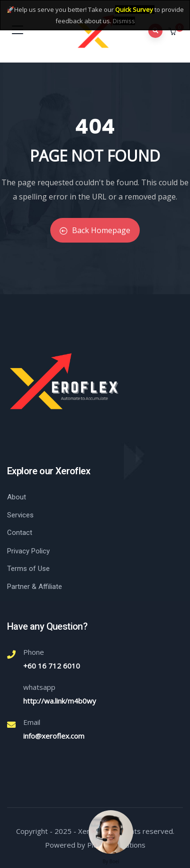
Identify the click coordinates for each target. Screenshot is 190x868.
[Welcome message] (111, 832)
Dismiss (124, 21)
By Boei (111, 861)
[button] (173, 32)
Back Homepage (95, 230)
